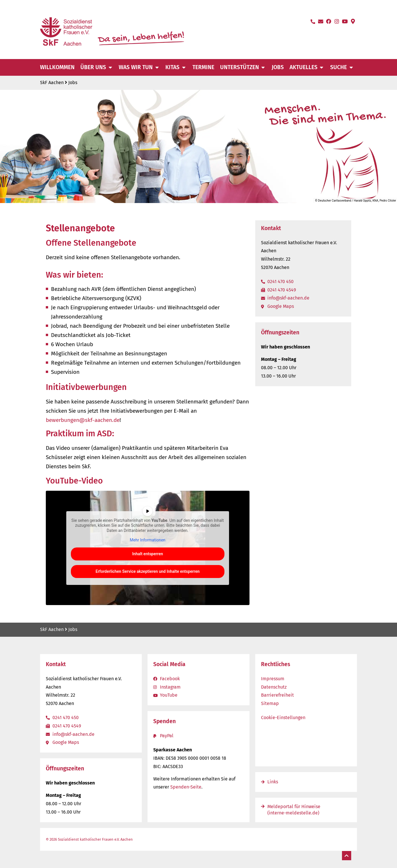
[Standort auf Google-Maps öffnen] (353, 21)
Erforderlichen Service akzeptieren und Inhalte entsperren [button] (148, 571)
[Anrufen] (313, 22)
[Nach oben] (347, 856)
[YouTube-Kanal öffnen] (345, 21)
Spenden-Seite (186, 787)
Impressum (273, 679)
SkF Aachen (52, 83)
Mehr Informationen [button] (148, 540)
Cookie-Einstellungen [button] (283, 718)
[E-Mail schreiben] (321, 21)
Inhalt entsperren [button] (148, 554)
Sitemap (270, 703)
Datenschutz (274, 687)
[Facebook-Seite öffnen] (329, 21)
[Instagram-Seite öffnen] (337, 21)
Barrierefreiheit (277, 695)
